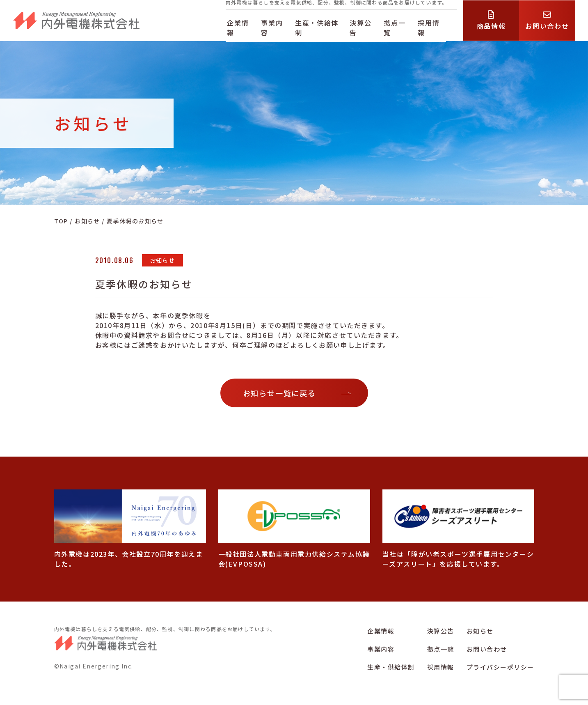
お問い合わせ (487, 649)
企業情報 (240, 26)
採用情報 (439, 26)
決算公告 (368, 26)
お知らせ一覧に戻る (279, 393)
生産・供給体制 (322, 26)
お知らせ (480, 631)
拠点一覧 (404, 26)
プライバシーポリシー (500, 667)
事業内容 (276, 26)
